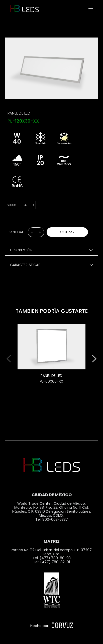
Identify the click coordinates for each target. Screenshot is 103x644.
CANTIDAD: (16, 232)
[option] (52, 357)
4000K (29, 205)
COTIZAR (67, 232)
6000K (12, 205)
